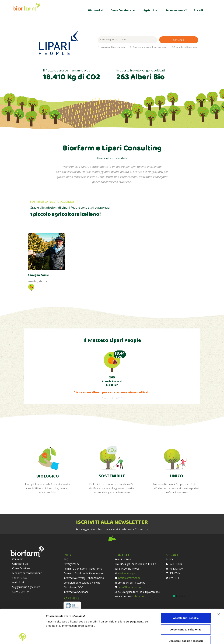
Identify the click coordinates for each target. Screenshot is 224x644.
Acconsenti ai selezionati (186, 597)
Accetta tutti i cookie (186, 586)
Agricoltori (151, 10)
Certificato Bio (20, 564)
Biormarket (96, 10)
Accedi (198, 10)
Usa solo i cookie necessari (186, 609)
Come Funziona (21, 568)
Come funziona (121, 10)
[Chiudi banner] (219, 582)
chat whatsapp (126, 573)
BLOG (169, 559)
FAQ (66, 559)
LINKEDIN (173, 573)
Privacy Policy (71, 564)
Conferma (179, 40)
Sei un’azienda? (176, 10)
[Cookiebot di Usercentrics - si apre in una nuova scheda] (23, 637)
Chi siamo (18, 559)
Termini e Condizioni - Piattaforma (83, 569)
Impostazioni (54, 637)
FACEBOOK (174, 564)
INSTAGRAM (174, 569)
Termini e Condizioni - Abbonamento (84, 573)
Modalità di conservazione (27, 573)
